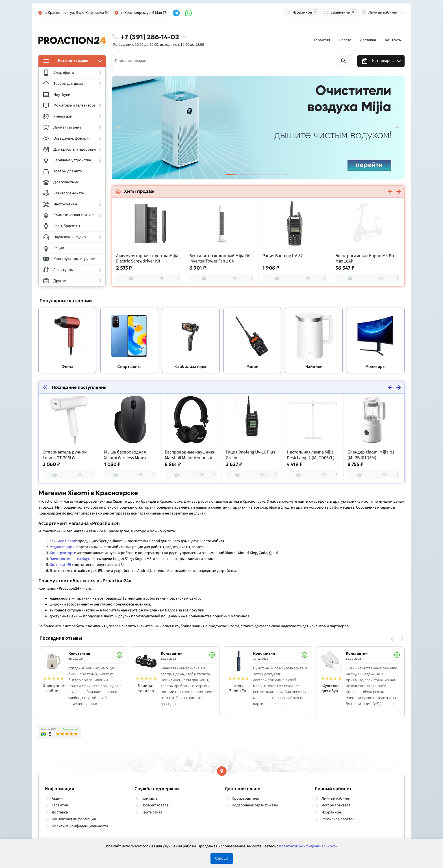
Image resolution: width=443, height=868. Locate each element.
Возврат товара (155, 805)
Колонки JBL (61, 565)
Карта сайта (152, 812)
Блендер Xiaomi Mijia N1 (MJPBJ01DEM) (371, 455)
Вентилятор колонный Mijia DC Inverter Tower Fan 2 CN (293, 259)
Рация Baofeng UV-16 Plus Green (250, 455)
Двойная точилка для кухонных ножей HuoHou (146, 688)
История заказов (336, 805)
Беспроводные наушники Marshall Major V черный (190, 455)
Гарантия (322, 40)
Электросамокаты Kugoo (71, 559)
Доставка (368, 40)
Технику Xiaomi (63, 541)
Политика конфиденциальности (80, 826)
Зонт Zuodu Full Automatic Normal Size (239, 688)
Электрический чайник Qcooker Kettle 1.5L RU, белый (54, 688)
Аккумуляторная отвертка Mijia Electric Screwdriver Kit (221, 259)
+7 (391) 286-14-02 (150, 37)
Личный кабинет (336, 798)
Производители (245, 798)
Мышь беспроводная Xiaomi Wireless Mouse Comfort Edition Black (126, 455)
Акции (57, 798)
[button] (238, 174)
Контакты (393, 40)
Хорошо (222, 858)
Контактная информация (74, 819)
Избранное (331, 812)
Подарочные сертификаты (255, 805)
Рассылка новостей (338, 819)
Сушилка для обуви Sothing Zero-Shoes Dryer (331, 688)
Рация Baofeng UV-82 (356, 256)
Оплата (345, 40)
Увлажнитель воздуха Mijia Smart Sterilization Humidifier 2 (146, 259)
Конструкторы (62, 553)
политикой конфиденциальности (308, 846)
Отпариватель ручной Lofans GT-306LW (65, 455)
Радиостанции (62, 547)
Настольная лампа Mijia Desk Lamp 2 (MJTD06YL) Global (311, 455)
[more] (179, 278)
